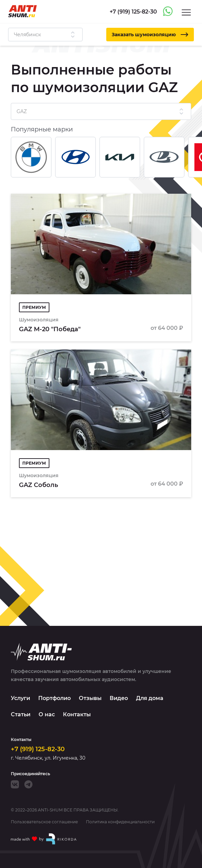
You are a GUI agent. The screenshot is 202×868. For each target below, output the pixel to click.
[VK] (15, 784)
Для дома (150, 698)
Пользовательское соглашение (44, 822)
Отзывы (90, 698)
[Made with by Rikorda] (44, 839)
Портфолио (54, 698)
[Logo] (23, 11)
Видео (119, 698)
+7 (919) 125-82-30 (38, 749)
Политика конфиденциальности (120, 822)
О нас (47, 714)
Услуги (20, 698)
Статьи (21, 714)
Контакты (77, 714)
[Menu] (186, 12)
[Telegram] (28, 784)
